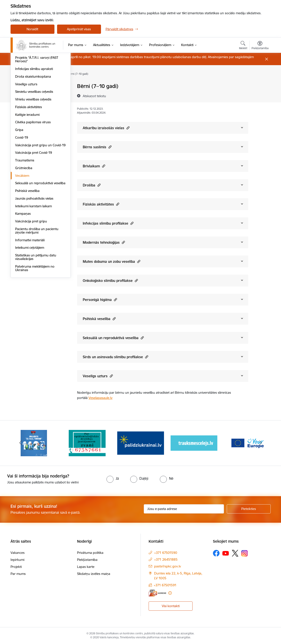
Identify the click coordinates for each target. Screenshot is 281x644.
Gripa (19, 189)
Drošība (92, 185)
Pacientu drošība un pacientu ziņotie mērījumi (37, 290)
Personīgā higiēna (100, 300)
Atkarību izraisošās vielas (106, 128)
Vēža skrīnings (26, 94)
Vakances (18, 553)
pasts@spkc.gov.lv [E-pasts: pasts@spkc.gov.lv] (168, 566)
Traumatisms (25, 219)
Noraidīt (32, 29)
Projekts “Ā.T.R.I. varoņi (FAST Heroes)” (37, 119)
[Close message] (266, 59)
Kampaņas (23, 273)
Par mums (18, 574)
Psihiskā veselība (27, 250)
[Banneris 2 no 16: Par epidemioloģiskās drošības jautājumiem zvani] (87, 443)
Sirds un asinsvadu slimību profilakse (115, 357)
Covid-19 (22, 197)
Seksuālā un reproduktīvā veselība (40, 242)
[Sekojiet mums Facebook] (216, 553)
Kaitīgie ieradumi (27, 174)
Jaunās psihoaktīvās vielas (34, 258)
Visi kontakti (171, 606)
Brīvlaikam (94, 166)
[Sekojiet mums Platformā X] (235, 553)
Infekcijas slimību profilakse (108, 223)
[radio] (113, 478)
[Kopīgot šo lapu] (260, 95)
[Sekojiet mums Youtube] (226, 553)
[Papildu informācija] (170, 593)
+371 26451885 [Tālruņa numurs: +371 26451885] (166, 559)
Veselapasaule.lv (100, 398)
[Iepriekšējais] (21, 443)
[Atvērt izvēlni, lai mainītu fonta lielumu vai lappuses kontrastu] (260, 46)
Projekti (16, 567)
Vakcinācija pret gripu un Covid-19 (40, 204)
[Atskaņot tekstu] (94, 96)
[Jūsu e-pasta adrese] (184, 509)
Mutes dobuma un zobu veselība (112, 261)
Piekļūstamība (87, 560)
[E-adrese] (157, 593)
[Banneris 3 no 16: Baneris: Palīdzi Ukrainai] (141, 443)
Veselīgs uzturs (26, 143)
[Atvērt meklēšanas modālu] (243, 46)
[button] (127, 128)
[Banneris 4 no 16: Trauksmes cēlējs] (194, 443)
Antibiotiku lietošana (30, 109)
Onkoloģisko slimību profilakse (110, 280)
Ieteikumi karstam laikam (33, 265)
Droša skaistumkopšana (33, 136)
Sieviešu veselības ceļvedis (34, 151)
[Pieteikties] (249, 509)
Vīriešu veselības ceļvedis (33, 158)
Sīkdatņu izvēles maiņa (94, 574)
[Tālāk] (261, 443)
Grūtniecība (24, 227)
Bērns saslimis (97, 147)
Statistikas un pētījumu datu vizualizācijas (36, 316)
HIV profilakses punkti (31, 102)
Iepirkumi (17, 560)
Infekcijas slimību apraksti (34, 128)
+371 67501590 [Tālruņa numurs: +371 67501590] (166, 553)
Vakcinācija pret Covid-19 (34, 212)
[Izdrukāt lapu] (260, 84)
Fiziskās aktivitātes (29, 166)
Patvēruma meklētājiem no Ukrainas (35, 327)
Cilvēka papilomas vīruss (33, 181)
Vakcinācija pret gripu (31, 280)
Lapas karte (86, 567)
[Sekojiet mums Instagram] (245, 553)
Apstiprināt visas (79, 29)
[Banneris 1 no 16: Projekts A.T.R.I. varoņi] (34, 443)
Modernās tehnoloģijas (104, 242)
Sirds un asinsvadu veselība (35, 86)
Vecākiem (22, 235)
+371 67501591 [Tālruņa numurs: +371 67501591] (165, 585)
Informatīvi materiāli (30, 299)
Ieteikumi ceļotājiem (30, 307)
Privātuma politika (90, 553)
